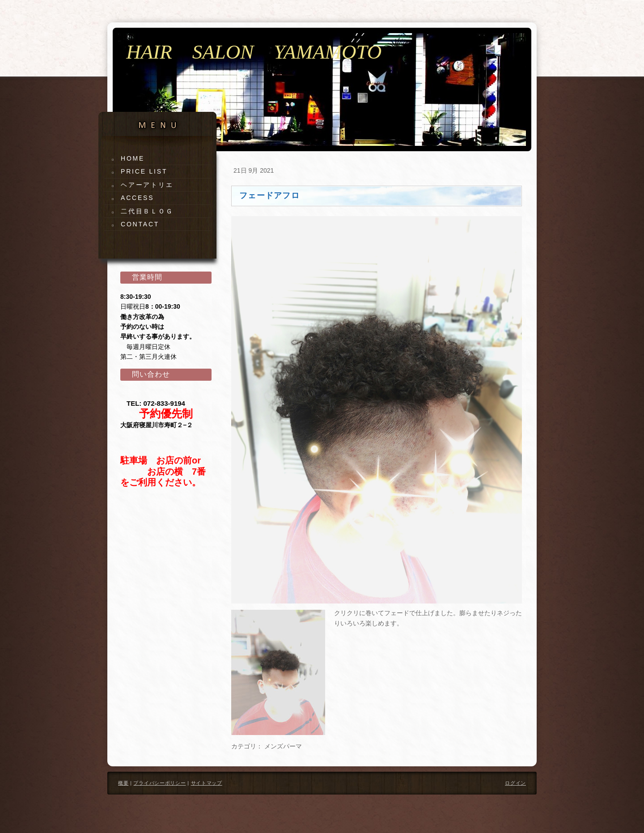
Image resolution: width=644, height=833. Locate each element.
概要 (123, 783)
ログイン (515, 783)
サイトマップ (207, 783)
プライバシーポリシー (159, 783)
